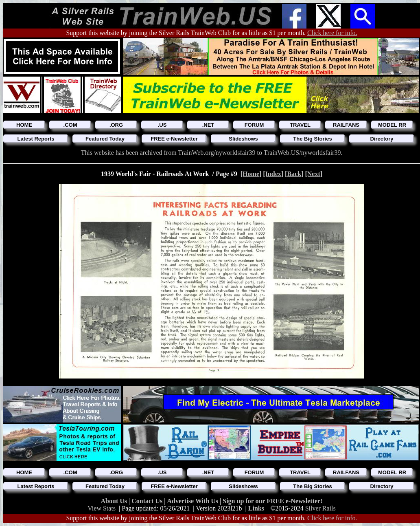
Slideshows (243, 139)
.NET (208, 125)
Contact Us (148, 501)
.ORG (116, 125)
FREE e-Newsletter (174, 139)
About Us (115, 501)
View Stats (102, 508)
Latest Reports (36, 139)
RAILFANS (346, 125)
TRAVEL (300, 125)
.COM (70, 125)
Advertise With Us (193, 501)
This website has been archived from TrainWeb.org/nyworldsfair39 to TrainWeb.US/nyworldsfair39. (212, 153)
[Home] (251, 174)
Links (256, 508)
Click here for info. (332, 33)
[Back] (294, 174)
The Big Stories (312, 139)
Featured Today (105, 139)
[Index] (273, 174)
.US (162, 125)
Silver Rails (320, 508)
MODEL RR (392, 125)
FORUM (254, 125)
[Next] (314, 174)
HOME (24, 125)
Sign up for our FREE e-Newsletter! (272, 501)
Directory (382, 139)
